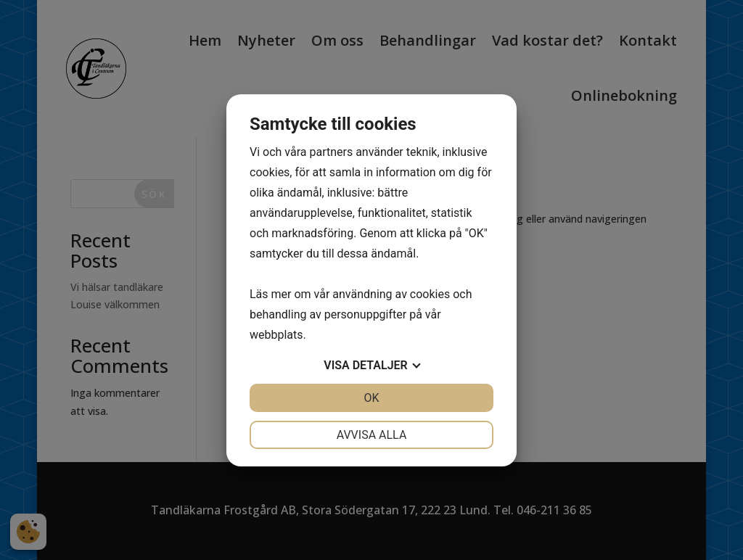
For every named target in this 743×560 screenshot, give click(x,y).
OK (371, 398)
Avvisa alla (372, 435)
